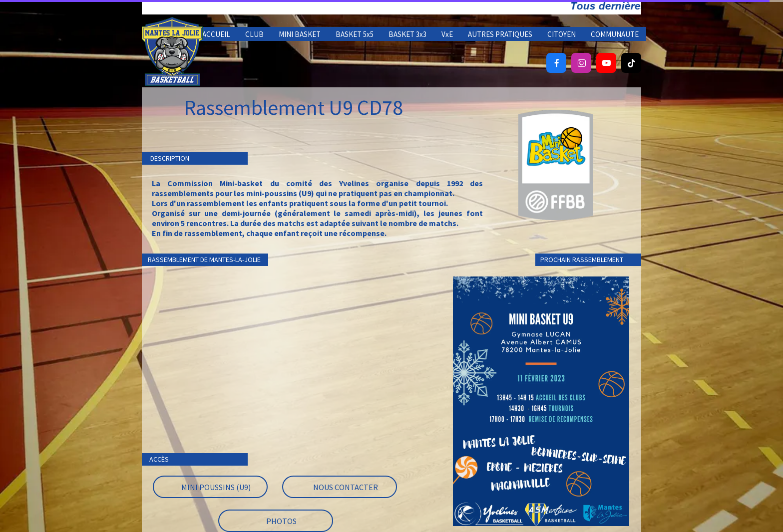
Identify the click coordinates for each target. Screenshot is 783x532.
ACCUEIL (216, 34)
